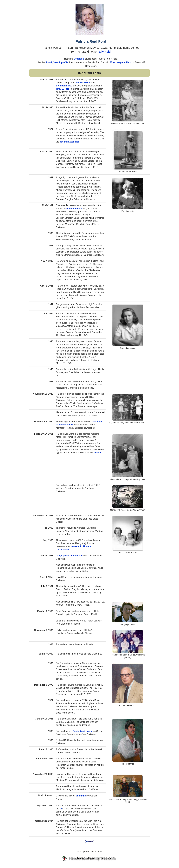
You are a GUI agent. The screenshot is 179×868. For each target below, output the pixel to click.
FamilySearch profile (57, 62)
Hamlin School (74, 209)
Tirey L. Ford (63, 89)
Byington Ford (64, 86)
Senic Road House (83, 731)
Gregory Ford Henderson (69, 556)
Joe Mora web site (69, 142)
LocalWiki (80, 59)
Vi (61, 809)
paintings (81, 796)
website (98, 453)
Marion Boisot (83, 83)
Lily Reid (105, 52)
